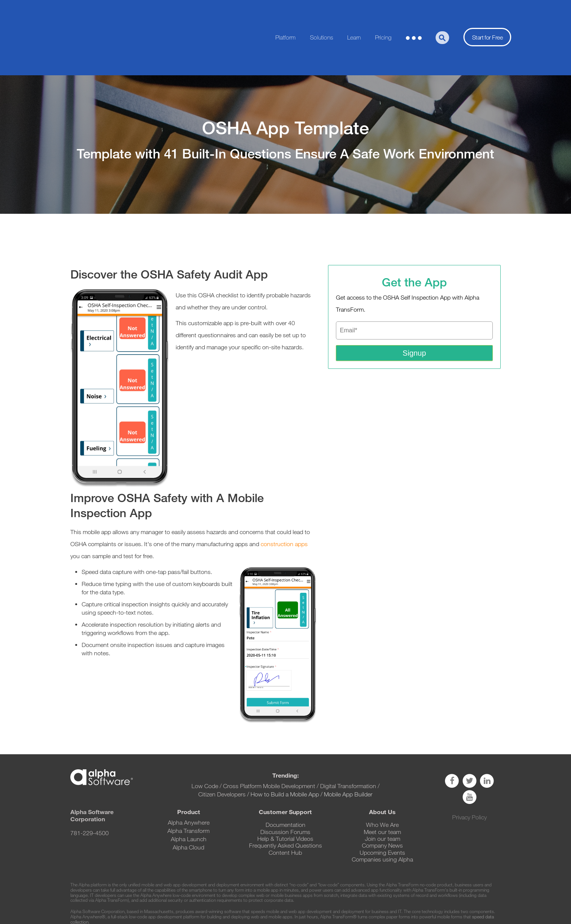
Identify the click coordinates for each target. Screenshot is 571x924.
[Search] (442, 14)
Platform (285, 13)
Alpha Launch (189, 791)
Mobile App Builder (348, 746)
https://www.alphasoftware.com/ (417, 889)
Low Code (205, 738)
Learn (354, 13)
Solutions (322, 13)
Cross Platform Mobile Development (269, 738)
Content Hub (285, 805)
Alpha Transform (188, 783)
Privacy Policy (469, 769)
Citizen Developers (223, 746)
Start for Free (487, 13)
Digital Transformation (348, 738)
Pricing (383, 13)
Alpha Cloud (188, 799)
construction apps (284, 496)
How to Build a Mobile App (285, 746)
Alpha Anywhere (189, 774)
